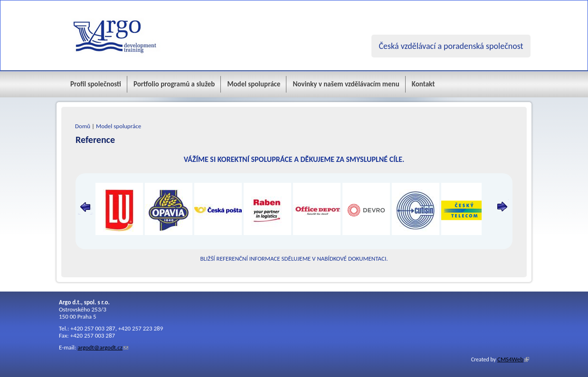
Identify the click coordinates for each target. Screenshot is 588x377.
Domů (83, 126)
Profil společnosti (96, 84)
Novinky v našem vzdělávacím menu (346, 84)
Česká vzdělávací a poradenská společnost (451, 46)
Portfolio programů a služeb (174, 84)
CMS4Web (510, 359)
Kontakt (423, 84)
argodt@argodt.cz (100, 347)
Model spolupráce (254, 84)
